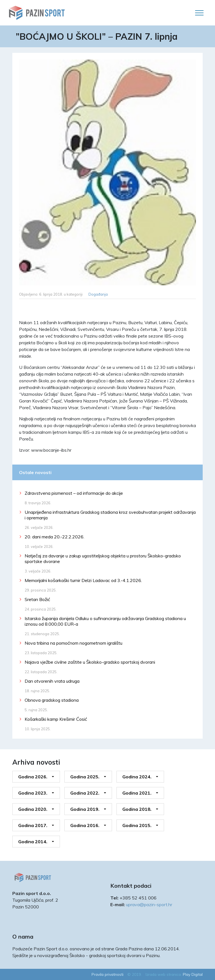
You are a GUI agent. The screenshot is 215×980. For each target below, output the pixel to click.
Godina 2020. (33, 809)
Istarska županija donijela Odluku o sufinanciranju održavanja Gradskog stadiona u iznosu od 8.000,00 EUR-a (105, 621)
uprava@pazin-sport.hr (149, 904)
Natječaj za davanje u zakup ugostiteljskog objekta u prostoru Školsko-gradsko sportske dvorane (103, 559)
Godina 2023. (33, 793)
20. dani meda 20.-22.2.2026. (54, 537)
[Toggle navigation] (199, 13)
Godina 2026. (33, 777)
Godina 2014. (33, 842)
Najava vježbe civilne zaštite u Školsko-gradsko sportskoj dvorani (90, 662)
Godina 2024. (137, 777)
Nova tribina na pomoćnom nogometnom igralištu (73, 643)
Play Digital (193, 974)
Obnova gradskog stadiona (52, 700)
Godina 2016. (85, 825)
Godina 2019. (85, 809)
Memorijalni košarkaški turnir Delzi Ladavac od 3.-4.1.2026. (83, 580)
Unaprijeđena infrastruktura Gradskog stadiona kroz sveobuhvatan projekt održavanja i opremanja (110, 515)
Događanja (98, 294)
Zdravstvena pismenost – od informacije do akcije (74, 493)
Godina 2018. (137, 809)
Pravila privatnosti (107, 974)
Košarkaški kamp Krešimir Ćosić (56, 719)
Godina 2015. (137, 825)
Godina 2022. (85, 793)
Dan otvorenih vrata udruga (52, 681)
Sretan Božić (37, 599)
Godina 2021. (137, 793)
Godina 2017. (33, 825)
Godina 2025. (85, 777)
